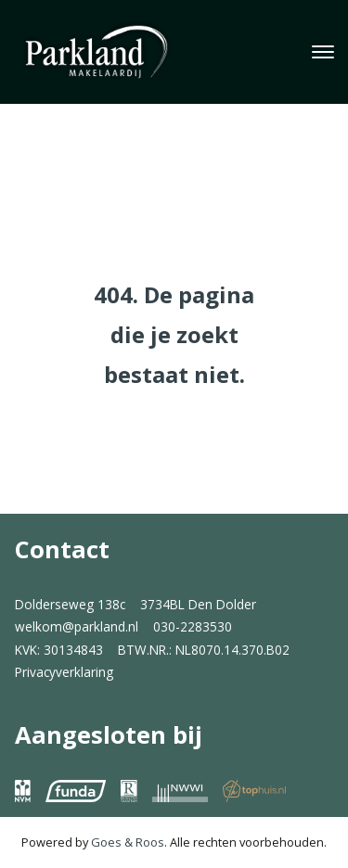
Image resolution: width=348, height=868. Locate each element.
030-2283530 (193, 626)
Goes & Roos (128, 842)
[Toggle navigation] (322, 52)
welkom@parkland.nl (77, 626)
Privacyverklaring (64, 672)
